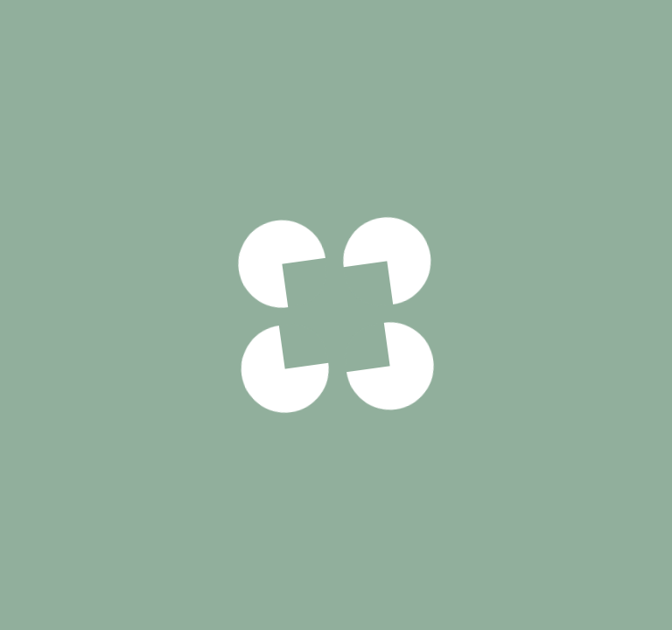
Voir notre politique (336, 428)
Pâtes (454, 617)
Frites (522, 578)
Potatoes (395, 578)
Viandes (129, 37)
